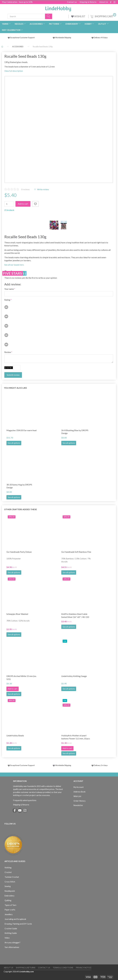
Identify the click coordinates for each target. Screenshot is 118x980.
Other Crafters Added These (20, 509)
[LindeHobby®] (58, 8)
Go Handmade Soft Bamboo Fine (76, 552)
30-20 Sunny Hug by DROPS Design (19, 486)
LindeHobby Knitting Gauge (74, 676)
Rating (7, 300)
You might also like (15, 388)
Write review (43, 189)
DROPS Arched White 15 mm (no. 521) (21, 678)
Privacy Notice (84, 968)
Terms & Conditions (63, 968)
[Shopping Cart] (103, 16)
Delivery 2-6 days (100, 765)
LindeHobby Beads (15, 735)
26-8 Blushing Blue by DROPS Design (75, 432)
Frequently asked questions (25, 800)
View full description (14, 71)
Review (8, 352)
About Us (104, 2)
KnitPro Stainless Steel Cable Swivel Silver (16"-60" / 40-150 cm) (75, 616)
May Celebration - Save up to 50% (17, 2)
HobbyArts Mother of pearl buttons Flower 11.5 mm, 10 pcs (76, 737)
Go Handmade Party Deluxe (19, 552)
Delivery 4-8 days (100, 38)
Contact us (72, 2)
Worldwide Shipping (62, 38)
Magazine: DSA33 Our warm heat (22, 430)
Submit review (13, 375)
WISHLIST (78, 16)
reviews (25, 189)
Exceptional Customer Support (23, 38)
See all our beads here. (14, 265)
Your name (9, 289)
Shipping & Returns (88, 2)
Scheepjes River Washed (17, 614)
